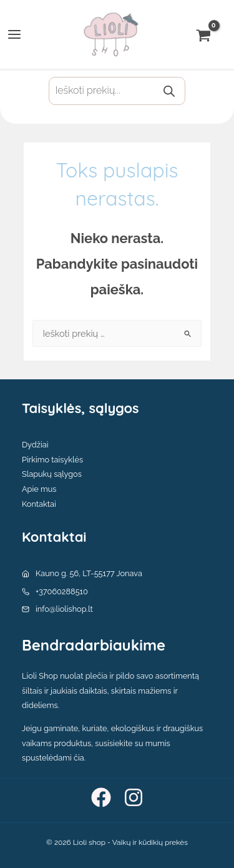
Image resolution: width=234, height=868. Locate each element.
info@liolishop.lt (64, 609)
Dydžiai (35, 445)
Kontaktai (39, 504)
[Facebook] (101, 797)
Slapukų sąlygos (52, 474)
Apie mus (39, 489)
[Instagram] (134, 797)
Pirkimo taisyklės (52, 460)
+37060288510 (62, 591)
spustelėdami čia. (54, 758)
